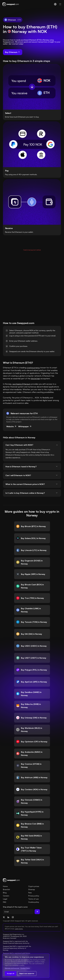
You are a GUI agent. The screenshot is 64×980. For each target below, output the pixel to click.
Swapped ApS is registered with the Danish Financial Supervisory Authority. (16, 942)
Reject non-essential (27, 973)
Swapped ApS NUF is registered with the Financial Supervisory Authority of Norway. (17, 948)
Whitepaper (25, 426)
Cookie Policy (25, 968)
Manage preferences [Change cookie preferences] (12, 968)
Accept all (11, 973)
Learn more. (19, 929)
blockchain (35, 378)
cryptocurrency (33, 368)
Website (11, 426)
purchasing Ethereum (22, 384)
